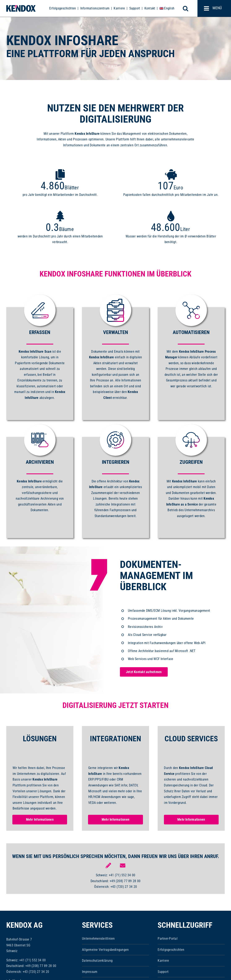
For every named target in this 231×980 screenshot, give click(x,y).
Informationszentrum (95, 8)
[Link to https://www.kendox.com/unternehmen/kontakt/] (108, 865)
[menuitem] (167, 8)
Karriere (119, 8)
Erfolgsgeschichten (63, 8)
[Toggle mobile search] (188, 8)
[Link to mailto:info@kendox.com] (123, 865)
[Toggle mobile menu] (214, 8)
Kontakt (150, 8)
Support (135, 8)
